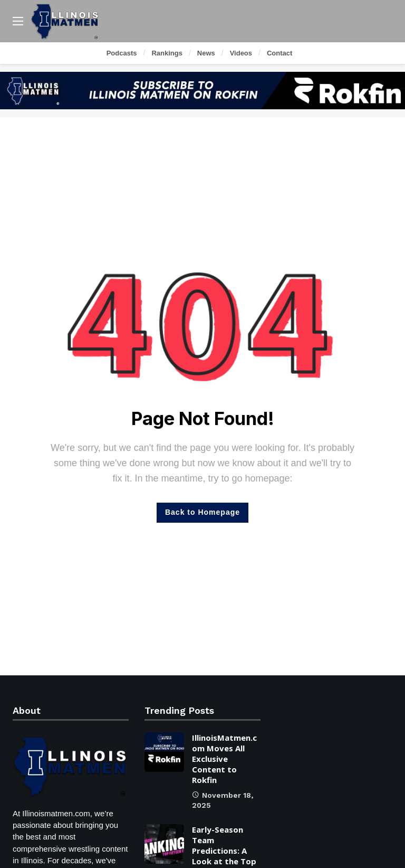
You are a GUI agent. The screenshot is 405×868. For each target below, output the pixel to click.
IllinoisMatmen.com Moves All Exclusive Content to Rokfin (224, 759)
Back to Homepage (202, 512)
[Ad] (202, 91)
